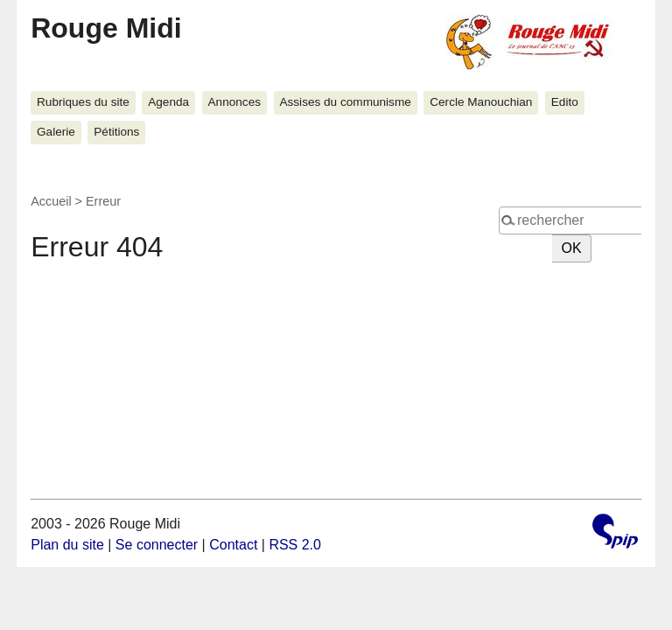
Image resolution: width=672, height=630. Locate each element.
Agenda (168, 102)
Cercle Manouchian (481, 102)
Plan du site (67, 545)
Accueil (51, 201)
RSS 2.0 (295, 545)
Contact (233, 545)
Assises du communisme (345, 102)
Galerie (56, 132)
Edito (565, 102)
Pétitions (116, 132)
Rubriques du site (83, 102)
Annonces (234, 102)
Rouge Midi (106, 28)
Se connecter (157, 545)
